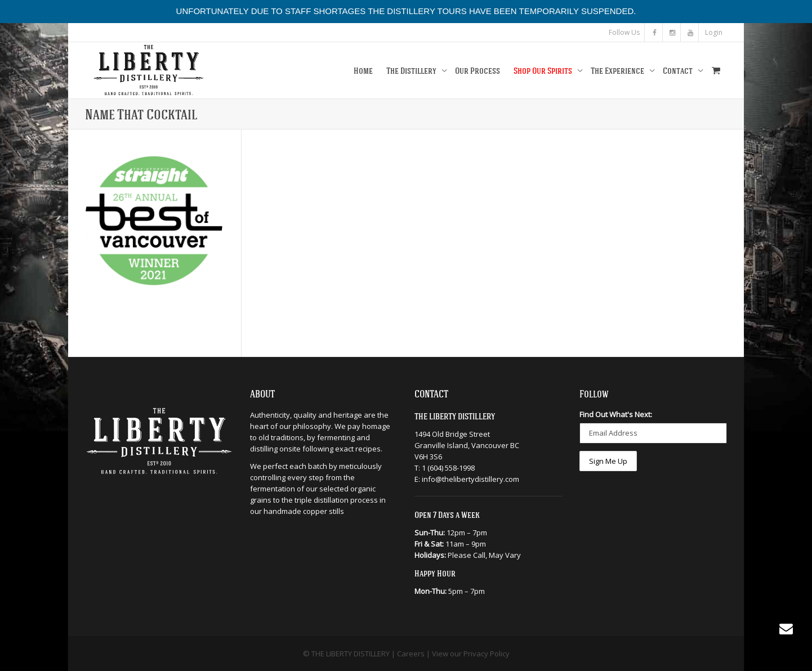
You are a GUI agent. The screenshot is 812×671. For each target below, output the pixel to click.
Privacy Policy (487, 654)
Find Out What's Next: (616, 414)
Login (714, 32)
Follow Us (624, 32)
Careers (411, 654)
